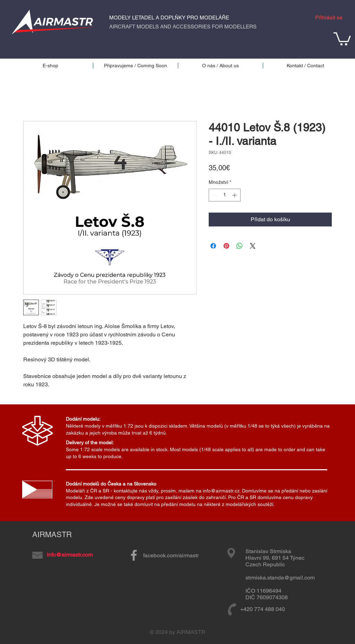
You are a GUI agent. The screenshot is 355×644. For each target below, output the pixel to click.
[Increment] (235, 195)
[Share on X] (253, 246)
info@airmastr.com (70, 555)
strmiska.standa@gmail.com (280, 578)
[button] (342, 38)
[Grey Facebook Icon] (134, 555)
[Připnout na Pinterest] (226, 246)
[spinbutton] (225, 195)
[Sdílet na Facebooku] (213, 246)
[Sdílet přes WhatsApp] (240, 246)
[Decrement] (214, 195)
